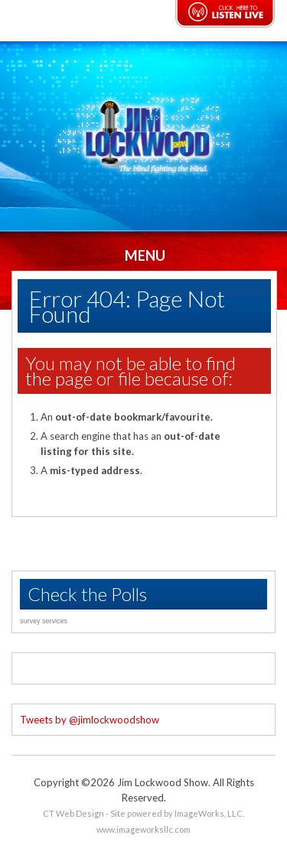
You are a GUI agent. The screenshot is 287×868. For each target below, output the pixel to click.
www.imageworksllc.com (143, 829)
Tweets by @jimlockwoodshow (90, 720)
